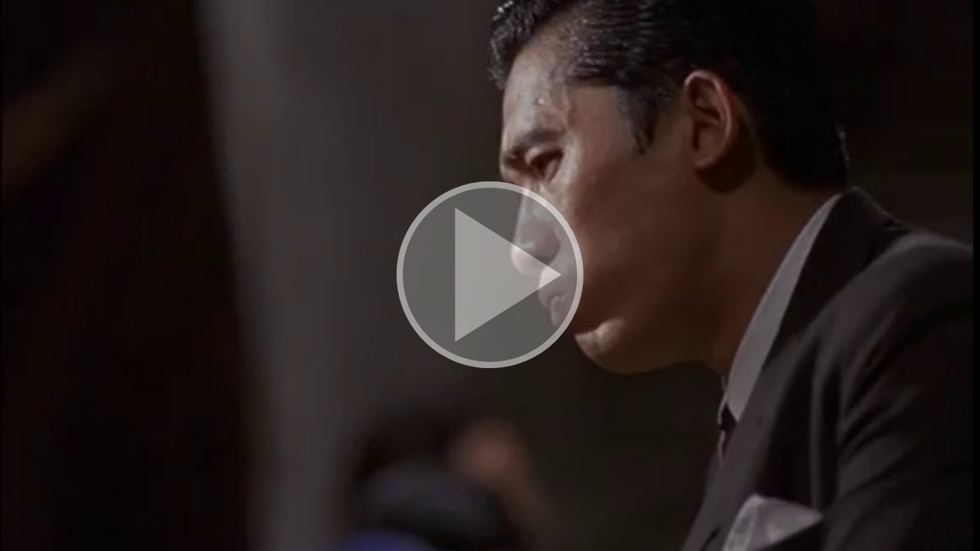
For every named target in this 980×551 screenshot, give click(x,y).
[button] (490, 275)
